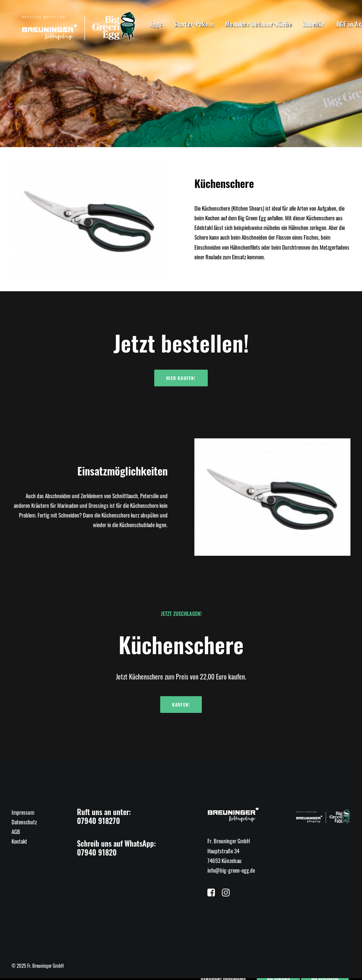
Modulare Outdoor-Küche (241, 24)
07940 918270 (98, 821)
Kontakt (19, 841)
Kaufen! (181, 705)
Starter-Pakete (176, 24)
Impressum (23, 812)
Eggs (138, 24)
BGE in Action (337, 24)
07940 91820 (97, 852)
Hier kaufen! (181, 378)
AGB (16, 831)
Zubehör (296, 24)
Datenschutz (24, 822)
